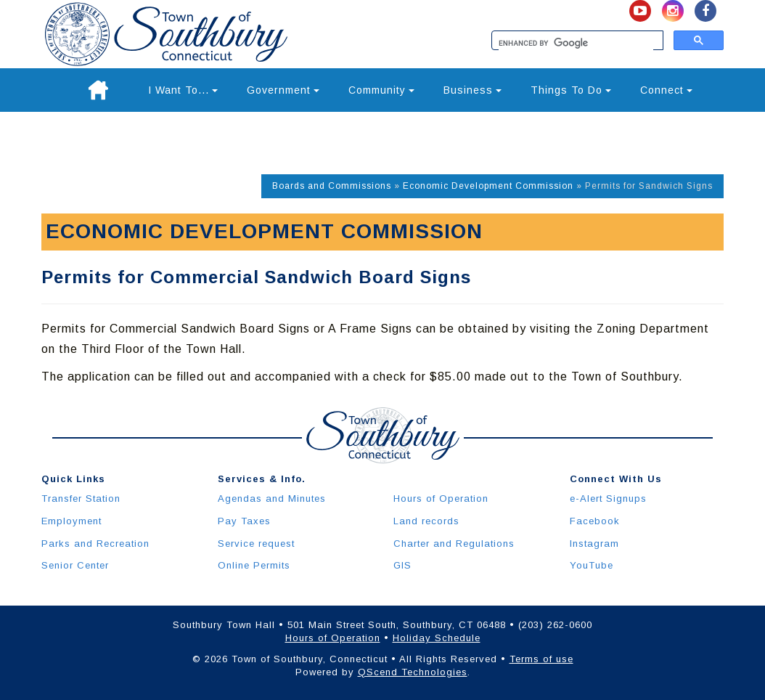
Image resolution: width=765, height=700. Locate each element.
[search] (576, 44)
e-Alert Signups (608, 498)
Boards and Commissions (332, 186)
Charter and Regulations (454, 544)
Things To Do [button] (571, 90)
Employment (71, 521)
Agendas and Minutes (272, 498)
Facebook (595, 521)
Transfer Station (81, 498)
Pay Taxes (244, 521)
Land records (426, 521)
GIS (402, 565)
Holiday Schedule (437, 638)
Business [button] (472, 90)
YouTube (592, 565)
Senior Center (75, 565)
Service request (256, 544)
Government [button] (283, 90)
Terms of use (541, 659)
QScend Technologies (413, 672)
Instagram (594, 544)
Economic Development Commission (488, 186)
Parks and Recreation (95, 544)
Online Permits (254, 565)
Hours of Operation (441, 498)
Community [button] (381, 90)
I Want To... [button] (183, 90)
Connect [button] (666, 90)
